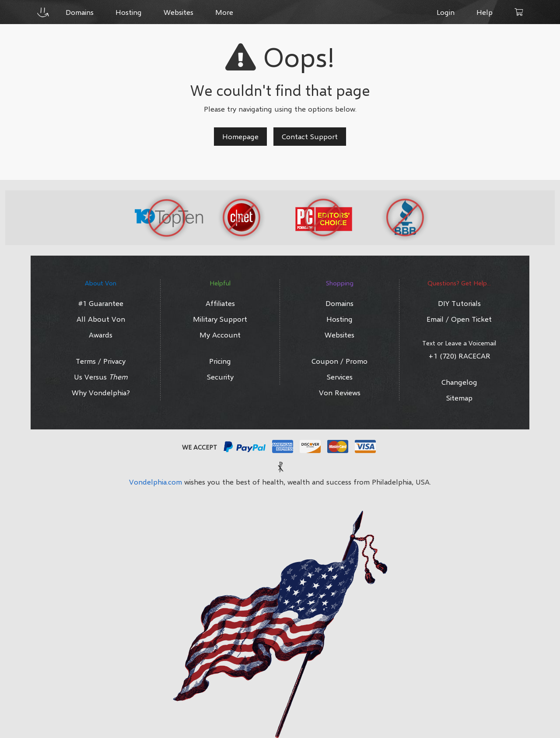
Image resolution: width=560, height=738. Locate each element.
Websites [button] (178, 12)
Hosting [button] (129, 12)
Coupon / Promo (339, 361)
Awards (101, 335)
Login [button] (446, 12)
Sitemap (459, 398)
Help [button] (485, 12)
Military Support (220, 319)
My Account (220, 335)
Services (340, 377)
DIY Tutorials (459, 303)
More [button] (224, 12)
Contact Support (310, 136)
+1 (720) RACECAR (459, 356)
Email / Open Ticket (459, 319)
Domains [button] (80, 12)
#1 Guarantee (101, 303)
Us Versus (101, 377)
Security (220, 377)
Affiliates (220, 303)
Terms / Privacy (101, 361)
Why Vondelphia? (101, 392)
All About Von (101, 319)
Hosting (339, 319)
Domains (339, 303)
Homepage (240, 136)
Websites (339, 335)
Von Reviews (340, 392)
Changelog (459, 382)
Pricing (220, 361)
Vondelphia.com (156, 482)
